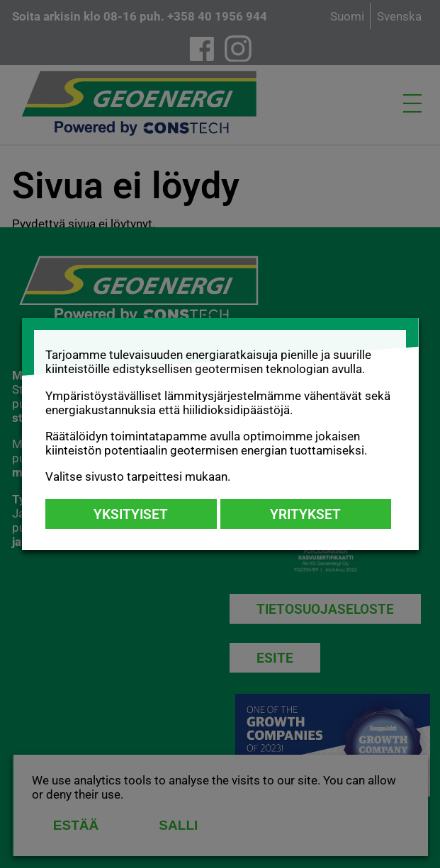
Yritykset (305, 514)
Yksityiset (131, 514)
